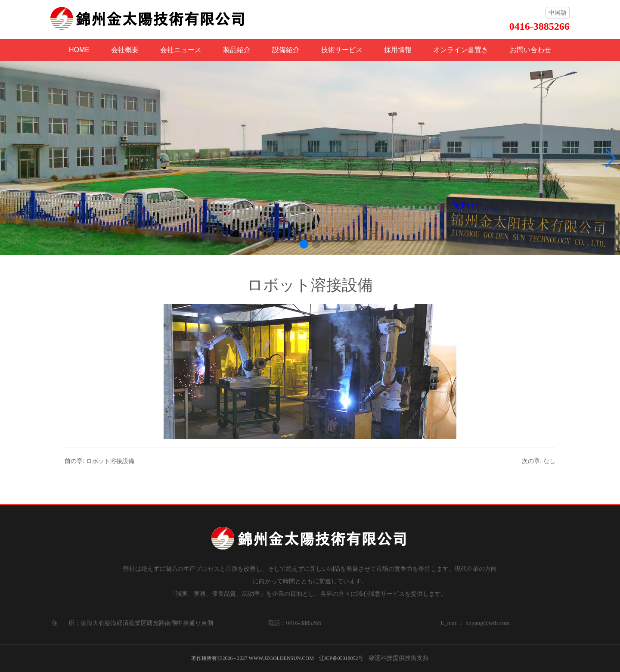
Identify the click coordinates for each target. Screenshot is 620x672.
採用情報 (398, 50)
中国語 (558, 12)
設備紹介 (286, 50)
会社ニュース (181, 50)
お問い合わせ (530, 50)
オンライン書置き (461, 50)
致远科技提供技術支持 (399, 658)
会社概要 (125, 50)
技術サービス (342, 50)
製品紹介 (237, 50)
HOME (79, 50)
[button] (304, 244)
